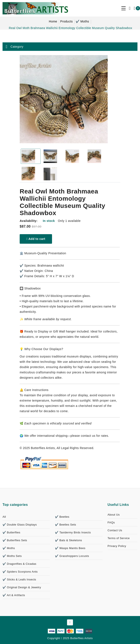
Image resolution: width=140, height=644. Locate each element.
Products (67, 21)
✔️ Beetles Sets (66, 525)
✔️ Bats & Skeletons (69, 540)
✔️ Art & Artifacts (14, 595)
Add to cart (36, 239)
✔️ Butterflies (11, 532)
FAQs (111, 522)
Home (53, 21)
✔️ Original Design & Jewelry (22, 587)
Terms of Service (119, 538)
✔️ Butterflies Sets (15, 540)
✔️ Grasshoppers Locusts (72, 556)
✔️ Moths (82, 21)
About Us (114, 515)
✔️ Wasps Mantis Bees (70, 548)
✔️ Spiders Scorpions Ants (20, 572)
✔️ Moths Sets (12, 556)
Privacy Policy (117, 546)
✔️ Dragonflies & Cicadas (19, 564)
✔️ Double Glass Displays (20, 525)
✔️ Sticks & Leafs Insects (19, 579)
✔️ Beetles (62, 517)
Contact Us (115, 530)
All (4, 517)
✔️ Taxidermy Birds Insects (73, 532)
